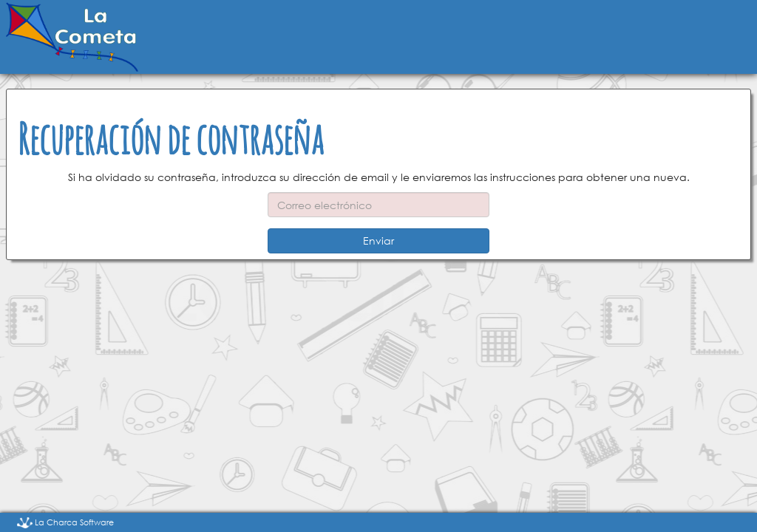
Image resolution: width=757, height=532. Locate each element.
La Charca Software (65, 522)
